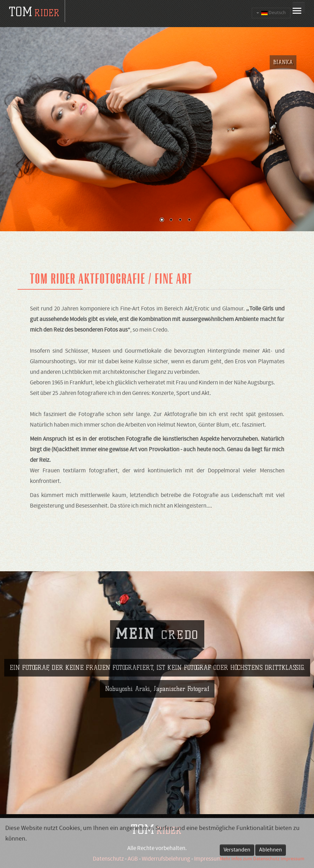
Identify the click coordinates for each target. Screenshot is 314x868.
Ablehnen (271, 850)
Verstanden (237, 850)
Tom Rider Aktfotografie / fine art (111, 279)
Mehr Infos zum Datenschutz (250, 859)
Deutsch (271, 13)
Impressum (293, 859)
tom (34, 12)
